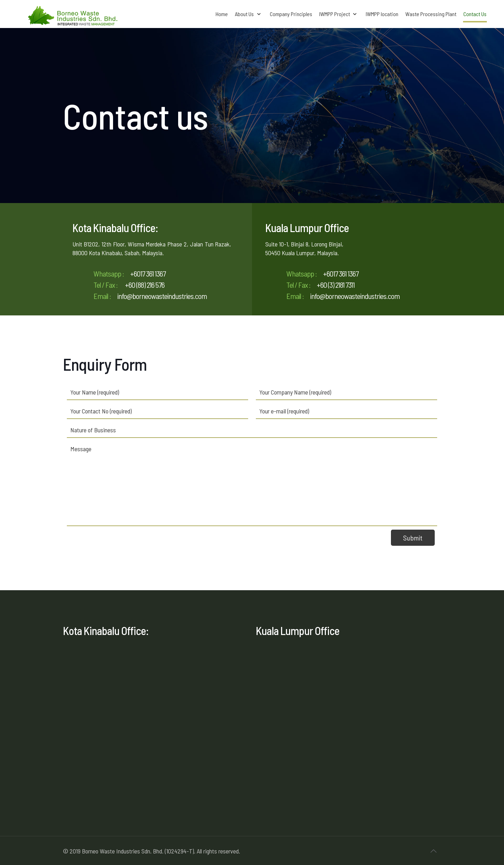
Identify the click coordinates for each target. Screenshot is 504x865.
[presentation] (120, 543)
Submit (413, 538)
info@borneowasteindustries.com (162, 296)
